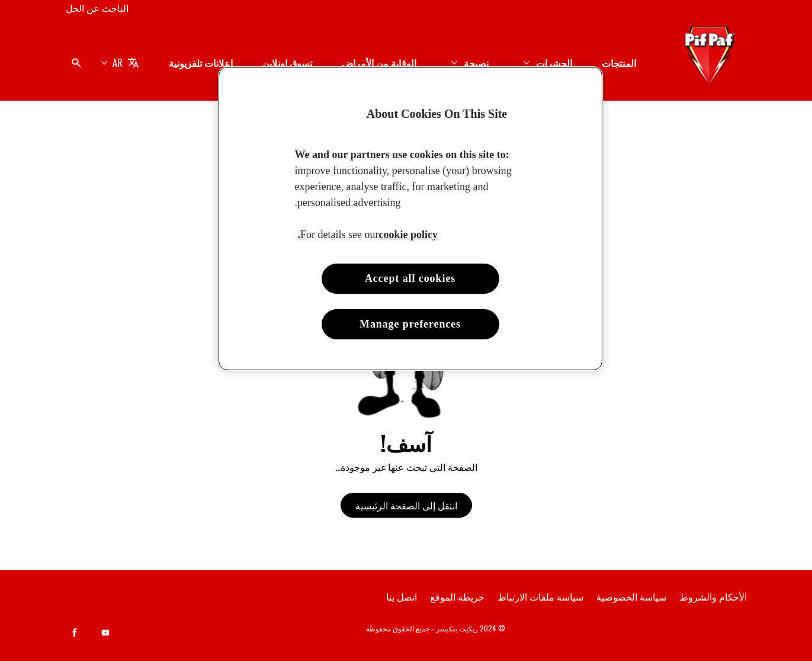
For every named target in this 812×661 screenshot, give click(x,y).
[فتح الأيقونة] (76, 63)
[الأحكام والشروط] (713, 596)
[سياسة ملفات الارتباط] (540, 596)
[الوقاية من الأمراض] (379, 63)
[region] (410, 219)
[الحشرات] (554, 63)
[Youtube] (105, 633)
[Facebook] (75, 633)
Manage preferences (410, 324)
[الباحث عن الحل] (97, 8)
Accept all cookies (410, 278)
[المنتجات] (619, 63)
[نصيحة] (476, 63)
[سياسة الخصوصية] (631, 596)
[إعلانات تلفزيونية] (201, 63)
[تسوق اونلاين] (287, 63)
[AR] (120, 63)
